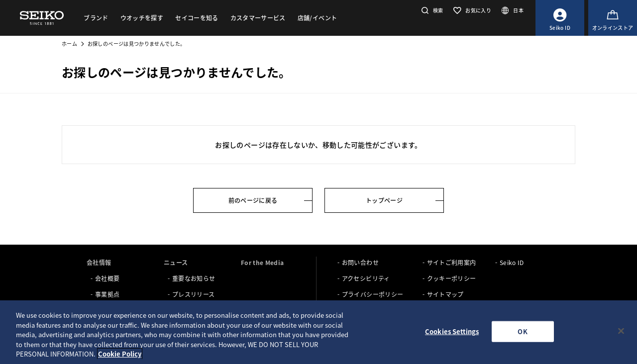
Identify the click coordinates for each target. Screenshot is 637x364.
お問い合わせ (360, 262)
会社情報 (99, 262)
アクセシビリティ (366, 278)
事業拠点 (107, 294)
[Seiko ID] (560, 18)
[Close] (621, 331)
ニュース (176, 262)
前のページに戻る (253, 200)
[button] (431, 10)
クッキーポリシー (452, 278)
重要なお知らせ (194, 278)
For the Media (263, 262)
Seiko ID (512, 262)
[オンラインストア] (613, 18)
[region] (318, 332)
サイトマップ (445, 294)
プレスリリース (193, 294)
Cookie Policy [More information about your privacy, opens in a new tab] (120, 354)
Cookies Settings (452, 331)
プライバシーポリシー (373, 294)
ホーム (69, 44)
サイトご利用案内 (452, 262)
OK (522, 331)
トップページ (384, 200)
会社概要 (107, 278)
